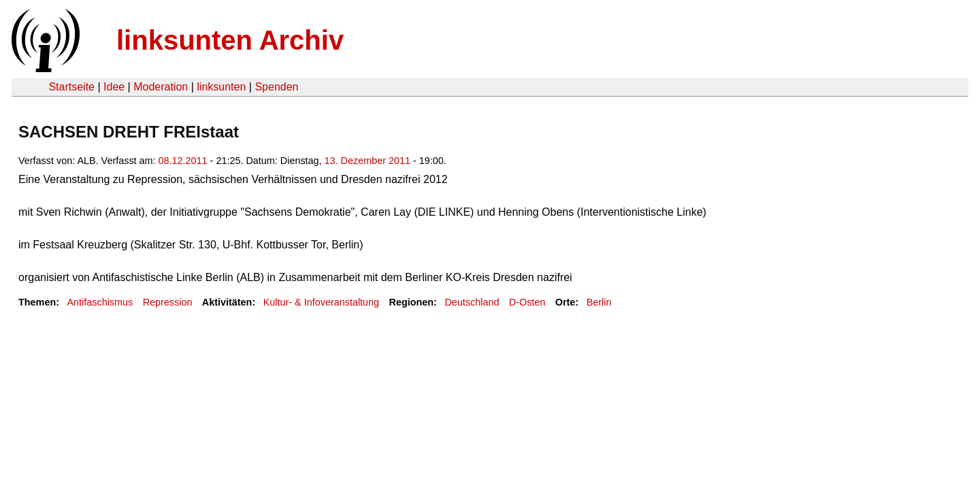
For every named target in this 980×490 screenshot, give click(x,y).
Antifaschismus (100, 302)
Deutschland (472, 302)
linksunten (221, 87)
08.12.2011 (183, 161)
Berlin (599, 302)
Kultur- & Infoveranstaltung (321, 302)
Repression (168, 302)
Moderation (161, 87)
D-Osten (527, 302)
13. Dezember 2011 (367, 161)
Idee (114, 87)
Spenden (276, 87)
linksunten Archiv (230, 40)
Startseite (71, 87)
